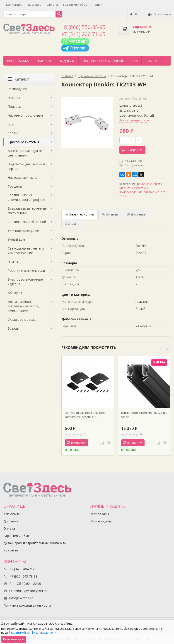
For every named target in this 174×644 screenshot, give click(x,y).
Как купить (14, 5)
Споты (151, 61)
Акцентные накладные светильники (25, 153)
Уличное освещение (23, 231)
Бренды (13, 328)
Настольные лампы (23, 178)
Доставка (35, 5)
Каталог (18, 79)
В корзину (132, 150)
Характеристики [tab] (80, 214)
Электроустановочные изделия (25, 282)
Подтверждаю (14, 639)
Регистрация (160, 14)
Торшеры (15, 186)
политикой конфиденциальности (34, 633)
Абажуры (15, 293)
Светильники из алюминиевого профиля (26, 197)
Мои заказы (100, 514)
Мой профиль (101, 521)
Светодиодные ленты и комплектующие (26, 251)
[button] (160, 349)
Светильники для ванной (27, 222)
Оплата (52, 5)
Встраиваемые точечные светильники (27, 211)
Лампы (13, 262)
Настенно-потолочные (103, 61)
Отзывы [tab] (110, 214)
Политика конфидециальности (27, 605)
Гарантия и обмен (76, 5)
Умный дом (16, 239)
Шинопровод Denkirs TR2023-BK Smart (144, 415)
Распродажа (18, 61)
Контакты (11, 550)
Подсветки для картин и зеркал (26, 166)
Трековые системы (149, 184)
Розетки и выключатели (26, 271)
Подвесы (67, 61)
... (166, 61)
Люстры (44, 61)
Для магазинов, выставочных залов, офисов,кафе (23, 306)
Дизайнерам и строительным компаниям (35, 543)
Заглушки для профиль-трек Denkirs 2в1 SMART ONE (85, 415)
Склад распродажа (22, 320)
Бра (135, 61)
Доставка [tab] (136, 214)
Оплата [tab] (72, 224)
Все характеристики (134, 120)
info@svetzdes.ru (22, 598)
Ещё (99, 5)
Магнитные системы (134, 188)
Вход (136, 14)
